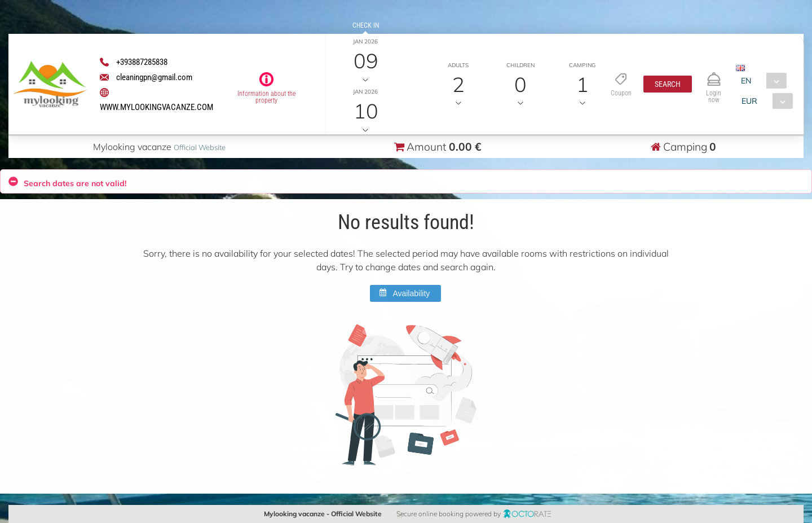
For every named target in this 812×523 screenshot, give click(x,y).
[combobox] (761, 81)
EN (746, 81)
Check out (366, 76)
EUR (749, 101)
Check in (366, 25)
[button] (667, 84)
